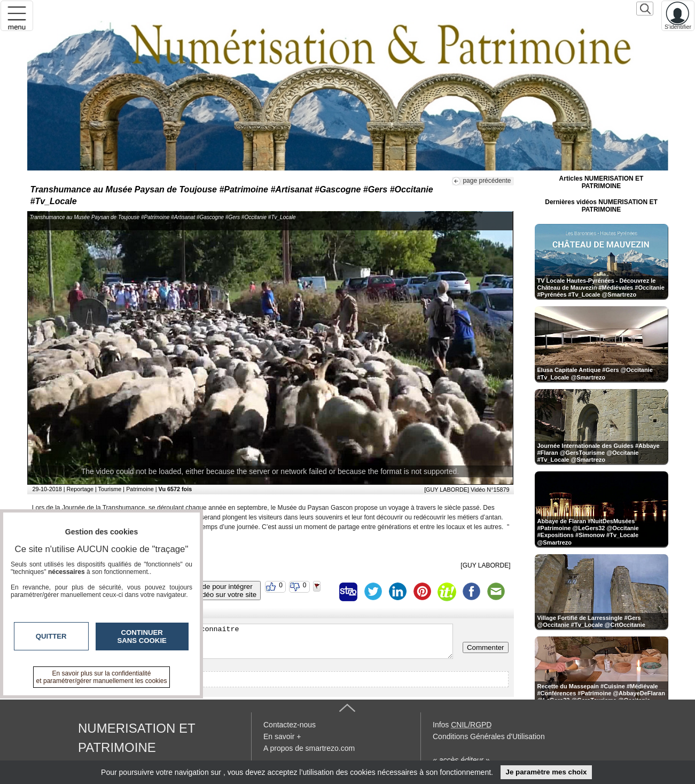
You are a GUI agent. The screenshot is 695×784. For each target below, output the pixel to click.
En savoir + (282, 736)
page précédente (487, 181)
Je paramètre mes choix (546, 772)
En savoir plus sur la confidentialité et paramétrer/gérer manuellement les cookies (102, 677)
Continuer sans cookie (142, 636)
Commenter (486, 647)
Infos (462, 725)
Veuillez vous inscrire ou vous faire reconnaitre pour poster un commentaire (243, 641)
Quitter (51, 636)
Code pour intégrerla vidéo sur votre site (223, 591)
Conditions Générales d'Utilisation (489, 736)
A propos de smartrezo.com (309, 748)
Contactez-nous (290, 725)
